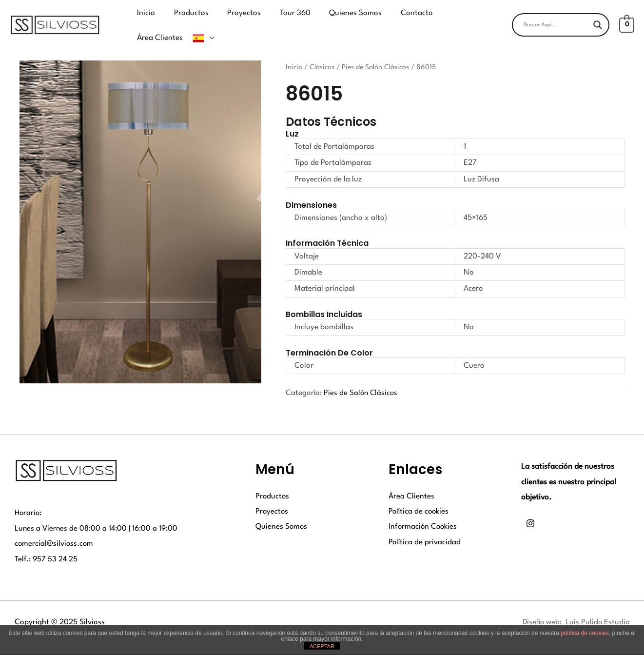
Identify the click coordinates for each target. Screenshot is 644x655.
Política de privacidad (425, 529)
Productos (273, 483)
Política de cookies (419, 498)
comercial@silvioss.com (55, 530)
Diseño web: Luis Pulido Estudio (575, 609)
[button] (561, 30)
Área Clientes (411, 483)
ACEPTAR (322, 646)
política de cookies (585, 633)
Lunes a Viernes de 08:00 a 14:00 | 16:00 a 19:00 (97, 515)
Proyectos (272, 498)
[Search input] (556, 18)
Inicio (294, 53)
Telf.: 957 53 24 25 (46, 546)
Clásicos (322, 53)
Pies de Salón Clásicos (375, 53)
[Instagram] (530, 510)
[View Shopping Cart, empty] (627, 18)
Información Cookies (424, 514)
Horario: (29, 499)
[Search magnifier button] (598, 18)
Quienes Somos (282, 514)
